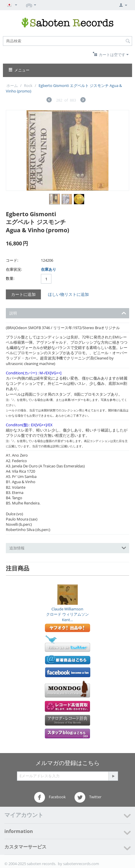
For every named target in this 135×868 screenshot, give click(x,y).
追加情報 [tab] (68, 547)
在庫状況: (14, 269)
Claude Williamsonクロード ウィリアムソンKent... (67, 614)
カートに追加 (23, 294)
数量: (10, 278)
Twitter (88, 797)
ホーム (12, 85)
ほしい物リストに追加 (68, 294)
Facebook (50, 797)
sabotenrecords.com (81, 864)
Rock (28, 85)
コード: (12, 260)
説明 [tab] (68, 313)
